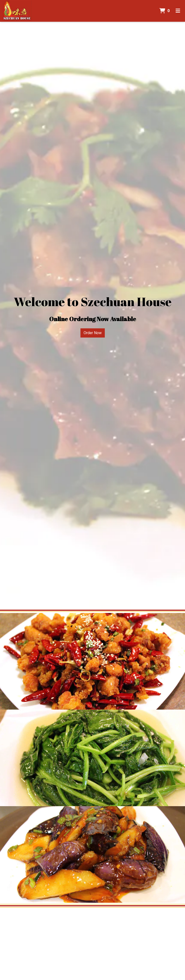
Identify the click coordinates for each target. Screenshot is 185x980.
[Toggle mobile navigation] (178, 11)
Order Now (93, 333)
